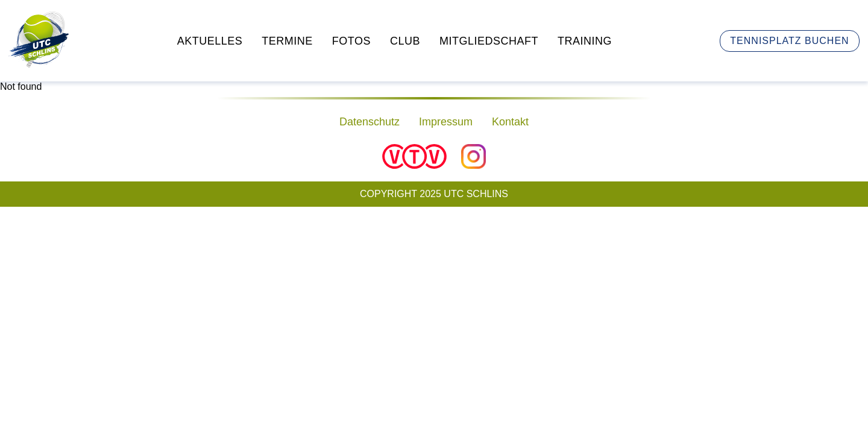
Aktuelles (210, 41)
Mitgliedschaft (489, 41)
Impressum (446, 122)
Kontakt (510, 122)
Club (405, 41)
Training (585, 41)
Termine (287, 41)
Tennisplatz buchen (789, 41)
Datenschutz (370, 122)
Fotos (351, 41)
